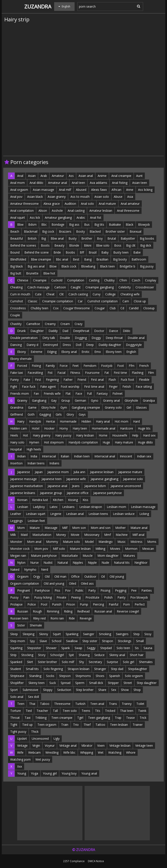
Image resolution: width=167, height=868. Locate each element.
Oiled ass (87, 583)
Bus (87, 224)
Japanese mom (58, 472)
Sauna (148, 648)
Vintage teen (144, 745)
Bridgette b (127, 266)
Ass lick (35, 217)
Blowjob (144, 224)
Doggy (96, 338)
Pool (44, 604)
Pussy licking (43, 597)
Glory (70, 414)
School (57, 641)
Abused (81, 190)
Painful (114, 604)
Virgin (36, 745)
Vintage (22, 745)
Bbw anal (57, 238)
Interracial (49, 456)
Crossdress (18, 308)
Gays (82, 414)
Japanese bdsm (95, 486)
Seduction (64, 690)
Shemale (36, 625)
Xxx (20, 766)
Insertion (16, 463)
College (110, 294)
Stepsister (34, 648)
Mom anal (34, 542)
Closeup (149, 308)
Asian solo (102, 197)
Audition (70, 204)
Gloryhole (131, 400)
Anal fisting (120, 183)
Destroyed (50, 345)
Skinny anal (117, 655)
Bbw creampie (41, 259)
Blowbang (88, 266)
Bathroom (139, 259)
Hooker (49, 428)
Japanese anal (57, 486)
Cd (122, 308)
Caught (76, 287)
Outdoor (90, 576)
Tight (14, 725)
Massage (51, 528)
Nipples (78, 563)
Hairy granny (42, 435)
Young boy (69, 773)
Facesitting (35, 373)
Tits (98, 711)
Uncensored (40, 739)
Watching (115, 752)
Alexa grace (52, 204)
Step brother (85, 690)
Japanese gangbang (104, 479)
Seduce (99, 655)
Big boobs (147, 238)
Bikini (88, 245)
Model (89, 542)
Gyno (95, 400)
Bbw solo (103, 245)
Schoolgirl (57, 655)
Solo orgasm (134, 676)
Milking (100, 549)
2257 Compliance (74, 861)
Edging (52, 352)
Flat (68, 393)
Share (102, 690)
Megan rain (18, 556)
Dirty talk (49, 338)
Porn (126, 604)
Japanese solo (133, 479)
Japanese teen (52, 479)
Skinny (44, 634)
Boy (100, 238)
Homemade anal (104, 428)
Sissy (148, 634)
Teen (21, 704)
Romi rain (57, 618)
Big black (17, 266)
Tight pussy (18, 732)
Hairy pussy (63, 435)
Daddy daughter (110, 345)
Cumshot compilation (103, 301)
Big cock (48, 231)
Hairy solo (17, 442)
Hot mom (121, 421)
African (116, 190)
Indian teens (36, 463)
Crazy (78, 324)
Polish (108, 597)
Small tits (32, 669)
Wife (20, 752)
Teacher (42, 711)
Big (44, 238)
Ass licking (145, 190)
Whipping (87, 752)
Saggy (91, 648)
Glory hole (48, 407)
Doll (78, 345)
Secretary (95, 662)
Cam (126, 301)
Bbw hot (49, 273)
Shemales (146, 662)
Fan (36, 393)
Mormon (131, 549)
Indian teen (82, 456)
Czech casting (78, 294)
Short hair (137, 655)
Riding (68, 611)
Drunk (21, 331)
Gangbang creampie (86, 407)
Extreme (37, 352)
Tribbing (41, 718)
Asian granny (57, 197)
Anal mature (107, 204)
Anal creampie (121, 176)
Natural (63, 563)
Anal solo (87, 204)
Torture (16, 711)
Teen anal (97, 704)
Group (66, 400)
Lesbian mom (116, 507)
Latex (53, 507)
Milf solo (59, 549)
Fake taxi (17, 373)
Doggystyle (134, 345)
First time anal (94, 387)
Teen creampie (62, 718)
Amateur (58, 176)
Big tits (99, 224)
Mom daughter (108, 556)
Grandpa (149, 400)
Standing (35, 676)
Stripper (113, 683)
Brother (87, 238)
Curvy (97, 294)
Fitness (75, 373)
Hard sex (149, 435)
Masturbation (42, 535)
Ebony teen (114, 352)
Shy (81, 662)
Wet (101, 752)
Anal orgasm (19, 190)
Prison (71, 604)
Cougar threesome (77, 308)
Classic (33, 301)
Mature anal (139, 528)
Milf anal (138, 535)
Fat (107, 373)
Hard (136, 421)
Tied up (27, 725)
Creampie (40, 280)
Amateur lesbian (101, 211)
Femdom (90, 366)
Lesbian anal (75, 514)
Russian (23, 611)
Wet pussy (43, 759)
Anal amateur (130, 204)
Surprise (112, 662)
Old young (117, 576)
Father (68, 380)
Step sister (90, 641)
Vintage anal (68, 745)
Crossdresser (145, 287)
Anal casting (76, 211)
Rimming (53, 611)
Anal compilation (22, 211)
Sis (137, 648)
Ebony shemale (21, 359)
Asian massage (43, 190)
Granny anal (111, 400)
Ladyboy (39, 507)
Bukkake (115, 224)
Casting (94, 280)
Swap (78, 648)
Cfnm (123, 280)
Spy (32, 641)
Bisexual (135, 231)
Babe (137, 252)
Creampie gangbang (100, 287)
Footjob (107, 366)
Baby (105, 252)
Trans (113, 704)
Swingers (122, 634)
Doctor (99, 331)
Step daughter (147, 683)
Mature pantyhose (44, 556)
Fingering (52, 380)
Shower (51, 648)
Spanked (16, 662)
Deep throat (114, 338)
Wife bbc (69, 752)
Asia (130, 197)
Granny (22, 400)
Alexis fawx (99, 190)
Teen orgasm (47, 725)
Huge (106, 442)
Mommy (52, 542)
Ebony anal (69, 352)
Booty (80, 231)
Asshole (57, 211)
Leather (16, 514)
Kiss (85, 500)
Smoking (105, 634)
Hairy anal (103, 421)
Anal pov (16, 197)
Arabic (81, 217)
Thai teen (127, 711)
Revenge (86, 618)
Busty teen (121, 252)
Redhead (83, 611)
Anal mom (18, 183)
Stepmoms (83, 676)
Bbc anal (62, 259)
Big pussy (147, 266)
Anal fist (96, 217)
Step (136, 634)
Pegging (121, 590)
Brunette (32, 273)
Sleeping (28, 634)
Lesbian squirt (36, 514)
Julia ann (79, 472)
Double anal (136, 338)
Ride (72, 618)
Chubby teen (39, 308)
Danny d (32, 345)
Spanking (72, 634)
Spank (66, 648)
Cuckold (57, 280)
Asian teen (140, 183)
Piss (57, 590)
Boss (118, 245)
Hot (25, 435)
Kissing (73, 500)
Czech (136, 280)
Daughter (37, 331)
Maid (24, 535)
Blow (53, 266)
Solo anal (17, 697)
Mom (21, 528)
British (32, 238)
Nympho (30, 569)
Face (79, 393)
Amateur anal (58, 183)
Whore (131, 752)
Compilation (76, 280)
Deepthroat (81, 331)
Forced (22, 366)
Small (140, 641)
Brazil (93, 252)
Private (61, 597)
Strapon (108, 641)
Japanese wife (76, 479)
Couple (15, 315)
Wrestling (52, 752)
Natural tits (122, 563)
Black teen (107, 266)
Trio (76, 725)
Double (65, 338)
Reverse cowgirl (128, 611)
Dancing (16, 345)
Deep (90, 345)
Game (32, 407)
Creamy (50, 324)
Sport (14, 690)
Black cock (69, 266)
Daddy (53, 331)
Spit (71, 655)
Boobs (70, 252)
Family (50, 366)
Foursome (92, 373)
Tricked (110, 711)
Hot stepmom (54, 442)
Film (151, 373)
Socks (50, 676)
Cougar (100, 308)
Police (32, 604)
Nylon (21, 563)
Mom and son (101, 528)
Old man (60, 576)
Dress (67, 345)
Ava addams (99, 183)
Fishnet (118, 393)
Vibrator (87, 745)
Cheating (16, 287)
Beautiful (17, 238)
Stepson (65, 676)
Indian (21, 456)
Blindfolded (18, 259)
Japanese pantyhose (108, 493)
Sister (21, 625)
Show (125, 690)
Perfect (140, 604)
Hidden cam (19, 428)
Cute (38, 294)
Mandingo (106, 542)
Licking (144, 514)
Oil (103, 576)
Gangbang (39, 400)
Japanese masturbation (27, 486)
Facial (61, 373)
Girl (129, 407)
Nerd (45, 569)
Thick (35, 732)
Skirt (30, 662)
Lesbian (23, 507)
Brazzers (65, 231)
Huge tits (144, 428)
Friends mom (20, 393)
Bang (88, 259)
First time (120, 373)
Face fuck (29, 387)
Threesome (62, 704)
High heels (34, 449)
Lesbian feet (36, 521)
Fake (27, 380)
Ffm (132, 366)
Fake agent (48, 387)
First (38, 380)
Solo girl (129, 662)
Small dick (96, 683)
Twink (142, 711)
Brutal (112, 238)
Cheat (50, 294)
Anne (130, 190)
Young (22, 773)
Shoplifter (17, 683)
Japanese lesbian (102, 472)
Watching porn (20, 759)
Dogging (81, 338)
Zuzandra (38, 6)
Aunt (139, 176)
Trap (118, 718)
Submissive (30, 690)
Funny (14, 380)
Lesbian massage (143, 507)
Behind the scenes (23, 245)
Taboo (45, 704)
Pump (84, 604)
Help (135, 435)
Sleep (14, 634)
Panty (121, 597)
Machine (122, 535)
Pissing (105, 590)
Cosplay (151, 280)
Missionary (92, 535)
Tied (29, 711)
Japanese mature (130, 472)
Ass (71, 176)
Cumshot (17, 301)
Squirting (16, 648)
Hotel (36, 428)
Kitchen (58, 500)
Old (47, 576)
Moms (152, 542)
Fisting (36, 366)
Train (65, 725)
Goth (31, 414)
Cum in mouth (20, 294)
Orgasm (23, 576)
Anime (102, 176)
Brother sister (115, 231)
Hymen (34, 442)
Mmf (108, 535)
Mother (120, 528)
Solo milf (68, 662)
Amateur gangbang (58, 217)
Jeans (76, 486)
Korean (22, 500)
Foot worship (70, 387)
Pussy (14, 597)
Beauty (59, 245)
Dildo (127, 331)
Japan (39, 472)
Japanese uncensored (126, 486)
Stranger (100, 669)
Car (80, 301)
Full (89, 393)
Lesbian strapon (91, 507)
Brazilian (102, 259)
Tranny (127, 704)
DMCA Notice (96, 861)
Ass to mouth (80, 197)
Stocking (27, 655)
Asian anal (86, 176)
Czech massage (38, 287)
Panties (147, 590)
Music (122, 542)
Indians (54, 463)
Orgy (37, 576)
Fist (50, 373)
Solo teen (123, 648)
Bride (57, 252)
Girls (59, 414)
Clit (62, 294)
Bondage (58, 224)
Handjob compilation (83, 442)
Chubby (109, 280)
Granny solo (113, 407)
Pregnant (24, 590)
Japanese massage (23, 479)
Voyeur (50, 745)
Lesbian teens (98, 514)
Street (128, 683)
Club (113, 308)
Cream (65, 324)
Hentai (50, 421)
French (144, 366)
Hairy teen (80, 428)
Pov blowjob (139, 597)
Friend (82, 380)
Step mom (18, 641)
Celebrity (125, 287)
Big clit (131, 245)
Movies (115, 549)
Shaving (84, 655)
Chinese (23, 280)
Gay (54, 400)
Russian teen (19, 618)
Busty (73, 238)
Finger (113, 387)
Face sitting (144, 387)
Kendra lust (40, 500)
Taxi (28, 718)
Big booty (120, 259)
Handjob (35, 421)
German (80, 400)
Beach (15, 231)
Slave (43, 641)
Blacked (95, 231)
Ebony (22, 352)
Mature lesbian (80, 549)
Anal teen (78, 183)
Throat (15, 718)
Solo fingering (53, 669)
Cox (56, 308)
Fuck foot (127, 380)
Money (61, 535)
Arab (44, 176)
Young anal (89, 773)
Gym (64, 407)
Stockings (125, 641)
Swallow (72, 641)
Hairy (21, 421)
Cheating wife (130, 294)
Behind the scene (37, 252)
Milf (65, 528)
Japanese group (51, 493)
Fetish (127, 387)
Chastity (16, 324)
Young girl (50, 773)
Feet (76, 366)
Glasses (141, 407)
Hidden (86, 421)
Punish (57, 604)
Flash (112, 380)
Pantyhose (42, 590)
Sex (114, 690)
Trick (143, 718)
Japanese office (78, 493)
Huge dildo (145, 442)
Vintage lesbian (120, 745)
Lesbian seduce (124, 514)
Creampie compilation (58, 301)
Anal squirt (18, 217)
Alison (43, 211)
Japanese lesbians (23, 493)
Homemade (68, 421)
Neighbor (141, 563)
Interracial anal (105, 456)
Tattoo (100, 725)
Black (129, 224)
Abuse (118, 197)
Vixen (101, 745)
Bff (82, 252)
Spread (66, 683)
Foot (121, 366)
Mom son (79, 528)
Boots (45, 245)
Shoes (100, 676)
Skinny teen (37, 683)
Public (79, 590)
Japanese (24, 472)
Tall (55, 711)
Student (16, 669)
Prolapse (16, 604)
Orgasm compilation (25, 583)
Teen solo (70, 711)
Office (75, 576)
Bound (15, 252)
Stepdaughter (138, 669)
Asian (32, 176)
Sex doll (33, 697)
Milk (13, 535)
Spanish (115, 676)
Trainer (138, 725)
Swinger (89, 634)
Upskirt (22, 739)
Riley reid (39, 618)
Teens (86, 711)
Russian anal (103, 611)
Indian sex (144, 456)
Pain (26, 597)
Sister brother (47, 662)
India (34, 456)
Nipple (92, 563)
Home (103, 435)
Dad (65, 331)
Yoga (34, 773)
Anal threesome (128, 211)
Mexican (148, 549)
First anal (97, 380)
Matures (129, 556)
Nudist (48, 563)
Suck (53, 683)
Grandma (17, 407)
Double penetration (24, 338)
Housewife (120, 435)
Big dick (146, 245)
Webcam (34, 752)
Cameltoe (33, 324)
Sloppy (48, 690)
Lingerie (56, 514)
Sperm (80, 683)
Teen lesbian (119, 725)
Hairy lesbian (85, 435)
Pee (134, 590)
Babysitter (128, 238)
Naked (15, 569)
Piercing (98, 604)
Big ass (74, 224)
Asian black (35, 197)
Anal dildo (36, 183)
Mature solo (71, 542)
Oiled (73, 583)
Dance (114, 331)
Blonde (74, 245)
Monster (16, 542)
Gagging (45, 414)
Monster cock (20, 549)
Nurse (34, 563)
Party (92, 590)
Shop (137, 690)
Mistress (136, 542)
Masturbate (70, 556)
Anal (20, 176)
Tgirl (80, 718)
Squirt (57, 634)
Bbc (44, 224)
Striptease (17, 676)
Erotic (86, 352)
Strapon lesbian (78, 669)
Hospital (16, 449)
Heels (14, 435)
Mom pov (41, 549)
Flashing (138, 373)
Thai (32, 704)
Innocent (126, 456)
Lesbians (68, 507)
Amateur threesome (24, 204)
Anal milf (65, 190)
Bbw (20, 224)
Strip (13, 655)
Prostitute (92, 597)
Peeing (76, 597)
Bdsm (32, 224)
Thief (87, 725)
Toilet (140, 704)
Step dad (117, 669)
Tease (130, 718)
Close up (140, 301)
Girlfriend (17, 414)
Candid (134, 308)
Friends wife (52, 393)
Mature (35, 528)
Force (64, 366)
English (131, 352)
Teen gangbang (99, 718)
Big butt (16, 273)
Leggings (17, 521)
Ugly (57, 739)
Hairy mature (124, 442)
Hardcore (127, 428)
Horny (64, 428)
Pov (68, 590)
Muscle (88, 556)
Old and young (54, 583)
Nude (105, 563)
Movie (75, 535)
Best (76, 259)
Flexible (144, 380)
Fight (14, 387)
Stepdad (106, 648)
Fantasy (102, 393)
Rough (37, 611)
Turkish (80, 704)
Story (42, 655)
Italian (65, 456)
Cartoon (60, 287)
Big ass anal (36, 266)
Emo (98, 352)
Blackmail (31, 231)
